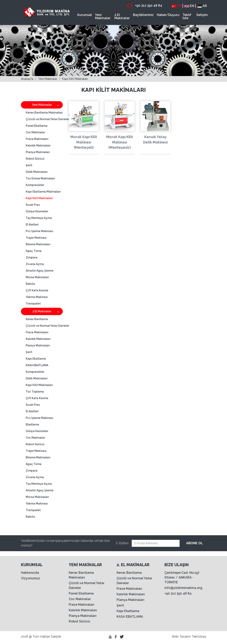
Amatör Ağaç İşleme (40, 271)
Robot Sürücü (35, 159)
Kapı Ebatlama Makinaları (43, 192)
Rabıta (30, 284)
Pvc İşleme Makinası (39, 231)
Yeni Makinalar (103, 16)
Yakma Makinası (37, 297)
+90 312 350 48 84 (144, 5)
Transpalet (33, 304)
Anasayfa (27, 79)
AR (202, 6)
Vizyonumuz (30, 578)
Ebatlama (32, 424)
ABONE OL (195, 543)
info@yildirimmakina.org (183, 588)
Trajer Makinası (36, 238)
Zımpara (32, 257)
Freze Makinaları (37, 139)
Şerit (29, 165)
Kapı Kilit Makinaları (75, 79)
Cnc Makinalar (35, 132)
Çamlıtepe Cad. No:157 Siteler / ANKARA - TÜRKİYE (182, 577)
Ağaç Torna (34, 251)
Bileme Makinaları (38, 244)
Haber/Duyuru (168, 15)
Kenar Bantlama (37, 319)
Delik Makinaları (37, 172)
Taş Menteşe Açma (39, 218)
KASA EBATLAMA (37, 365)
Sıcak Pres (33, 205)
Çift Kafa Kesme (37, 290)
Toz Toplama (35, 392)
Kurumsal (85, 15)
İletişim (202, 15)
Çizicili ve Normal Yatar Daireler (44, 119)
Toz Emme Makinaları (40, 178)
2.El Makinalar (122, 16)
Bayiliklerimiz (143, 15)
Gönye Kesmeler (37, 211)
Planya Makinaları (38, 152)
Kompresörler (35, 185)
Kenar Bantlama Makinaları (44, 113)
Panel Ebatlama (37, 126)
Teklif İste (187, 16)
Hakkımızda (30, 573)
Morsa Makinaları (37, 277)
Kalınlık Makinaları (38, 145)
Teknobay (199, 637)
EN (189, 6)
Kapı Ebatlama (36, 359)
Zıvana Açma (35, 264)
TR (176, 6)
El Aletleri (32, 225)
